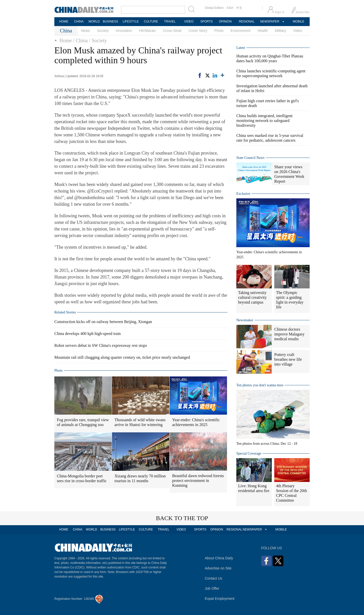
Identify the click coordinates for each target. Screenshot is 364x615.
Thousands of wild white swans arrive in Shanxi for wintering (140, 422)
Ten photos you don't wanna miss (260, 385)
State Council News (250, 158)
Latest (241, 48)
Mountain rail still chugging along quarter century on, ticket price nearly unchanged (122, 357)
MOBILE (298, 22)
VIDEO (189, 22)
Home (66, 40)
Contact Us (213, 578)
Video (298, 31)
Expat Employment (220, 599)
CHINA (79, 22)
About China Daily (219, 558)
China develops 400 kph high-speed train (88, 334)
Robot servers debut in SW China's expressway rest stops (101, 345)
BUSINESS (111, 22)
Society (103, 31)
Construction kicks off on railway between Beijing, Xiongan (103, 322)
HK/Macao (147, 31)
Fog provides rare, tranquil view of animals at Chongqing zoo (83, 422)
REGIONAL (247, 22)
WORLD (94, 22)
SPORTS (206, 22)
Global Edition (214, 8)
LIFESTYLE (131, 22)
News (86, 31)
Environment (241, 31)
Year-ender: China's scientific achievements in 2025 (196, 422)
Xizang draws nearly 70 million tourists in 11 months (140, 478)
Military (280, 31)
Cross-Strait (172, 31)
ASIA (230, 8)
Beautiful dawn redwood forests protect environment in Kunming (198, 481)
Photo (219, 31)
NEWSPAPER (269, 22)
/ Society (98, 40)
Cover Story (198, 31)
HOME (64, 22)
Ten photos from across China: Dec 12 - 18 (267, 444)
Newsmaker (245, 320)
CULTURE (151, 22)
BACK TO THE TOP (182, 518)
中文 (239, 8)
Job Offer (212, 588)
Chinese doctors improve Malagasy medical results (289, 334)
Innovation (124, 31)
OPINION (225, 22)
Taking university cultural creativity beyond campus (252, 297)
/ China (80, 40)
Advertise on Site (218, 568)
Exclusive (243, 194)
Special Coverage (249, 453)
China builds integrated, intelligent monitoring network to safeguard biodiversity (264, 121)
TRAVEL (170, 22)
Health (263, 31)
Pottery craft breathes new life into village (288, 359)
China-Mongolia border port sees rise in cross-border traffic (82, 478)
